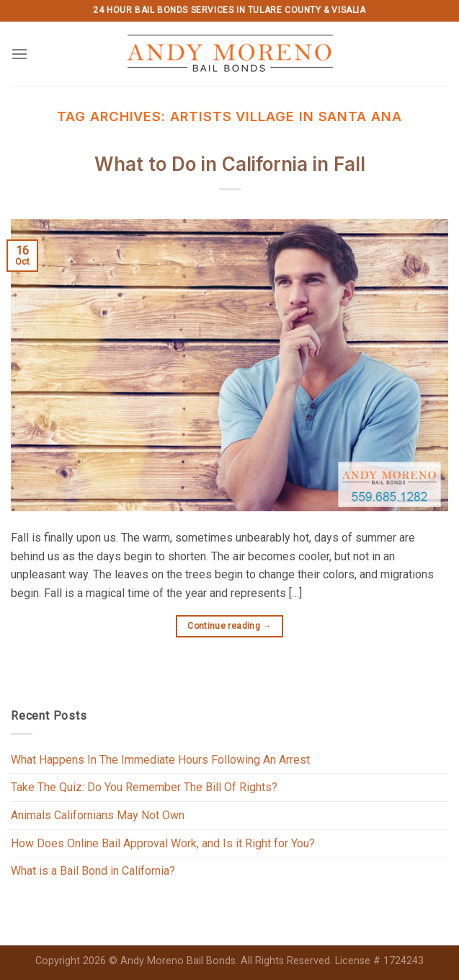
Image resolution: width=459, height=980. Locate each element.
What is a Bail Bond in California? (93, 871)
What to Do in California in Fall (230, 164)
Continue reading (229, 626)
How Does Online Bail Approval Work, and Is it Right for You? (163, 843)
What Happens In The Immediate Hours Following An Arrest (160, 760)
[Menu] (19, 54)
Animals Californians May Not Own (98, 815)
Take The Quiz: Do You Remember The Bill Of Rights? (144, 787)
